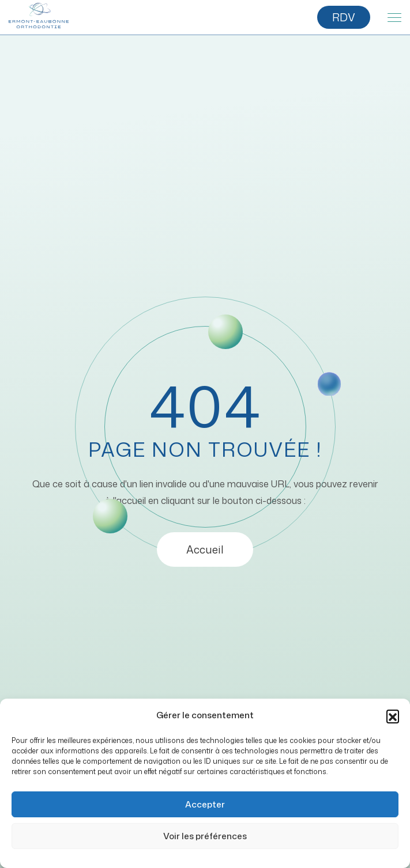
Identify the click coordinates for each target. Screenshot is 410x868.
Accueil (205, 549)
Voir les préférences (205, 836)
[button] (393, 716)
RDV (344, 17)
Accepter (205, 804)
